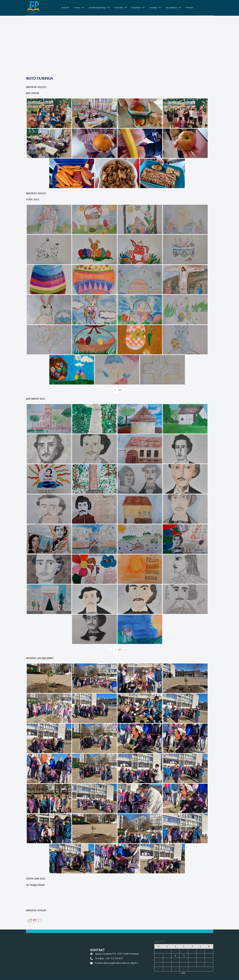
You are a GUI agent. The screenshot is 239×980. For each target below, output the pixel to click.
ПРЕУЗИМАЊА (171, 8)
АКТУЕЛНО (119, 8)
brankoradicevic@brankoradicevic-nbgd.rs (117, 963)
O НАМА (77, 8)
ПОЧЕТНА (65, 8)
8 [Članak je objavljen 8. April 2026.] (175, 955)
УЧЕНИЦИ (153, 8)
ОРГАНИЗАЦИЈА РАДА (97, 8)
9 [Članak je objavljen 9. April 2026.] (184, 955)
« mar (182, 973)
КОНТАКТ (189, 8)
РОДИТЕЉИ (136, 8)
